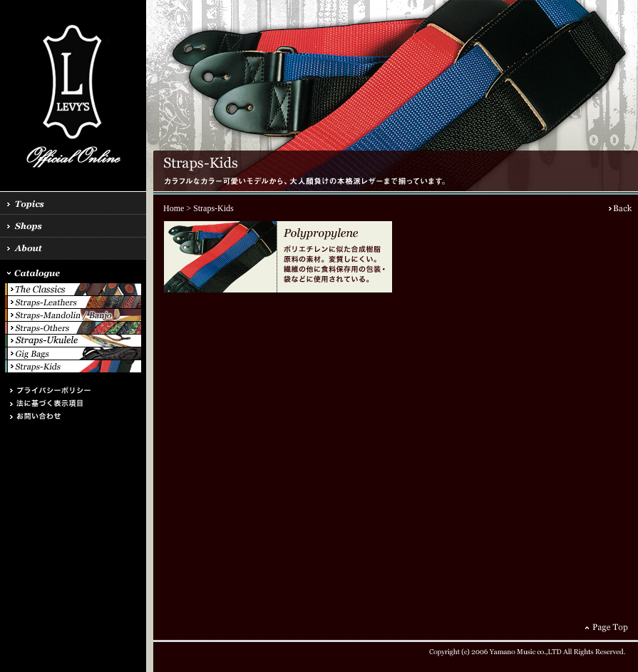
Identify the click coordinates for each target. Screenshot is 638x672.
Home (174, 208)
